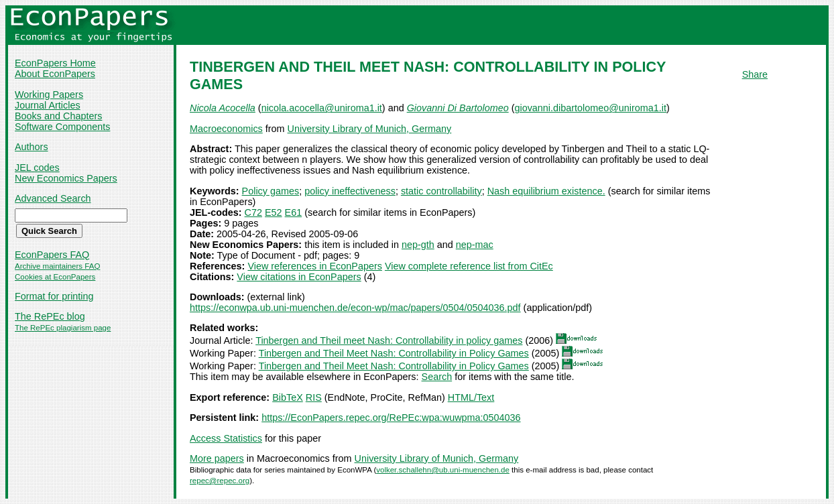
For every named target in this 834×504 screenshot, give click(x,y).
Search (437, 377)
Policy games (271, 191)
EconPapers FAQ (52, 255)
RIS (314, 397)
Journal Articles (48, 105)
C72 (253, 212)
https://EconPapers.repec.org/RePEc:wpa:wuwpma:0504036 (391, 418)
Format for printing (54, 296)
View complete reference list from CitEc (469, 266)
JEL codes (37, 168)
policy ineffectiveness (350, 191)
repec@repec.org (220, 481)
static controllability (441, 191)
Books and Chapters (58, 116)
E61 (294, 212)
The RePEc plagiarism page (63, 328)
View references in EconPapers (315, 266)
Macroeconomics (226, 129)
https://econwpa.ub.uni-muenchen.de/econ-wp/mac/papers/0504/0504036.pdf (355, 308)
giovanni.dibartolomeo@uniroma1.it (590, 108)
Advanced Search (53, 198)
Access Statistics (226, 438)
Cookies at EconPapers (55, 277)
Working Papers (49, 94)
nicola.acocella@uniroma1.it (322, 108)
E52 (274, 212)
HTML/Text (471, 397)
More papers (217, 458)
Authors (32, 147)
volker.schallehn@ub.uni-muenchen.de (443, 470)
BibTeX (288, 397)
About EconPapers (55, 74)
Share (755, 74)
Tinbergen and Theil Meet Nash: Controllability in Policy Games (394, 353)
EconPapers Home (55, 63)
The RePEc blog (50, 316)
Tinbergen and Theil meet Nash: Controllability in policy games (389, 340)
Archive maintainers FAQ (57, 266)
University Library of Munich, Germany (370, 129)
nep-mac (475, 245)
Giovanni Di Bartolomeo (458, 108)
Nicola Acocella (223, 108)
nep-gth (418, 245)
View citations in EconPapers (299, 277)
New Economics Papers (66, 178)
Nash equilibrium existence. (546, 191)
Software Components (62, 127)
